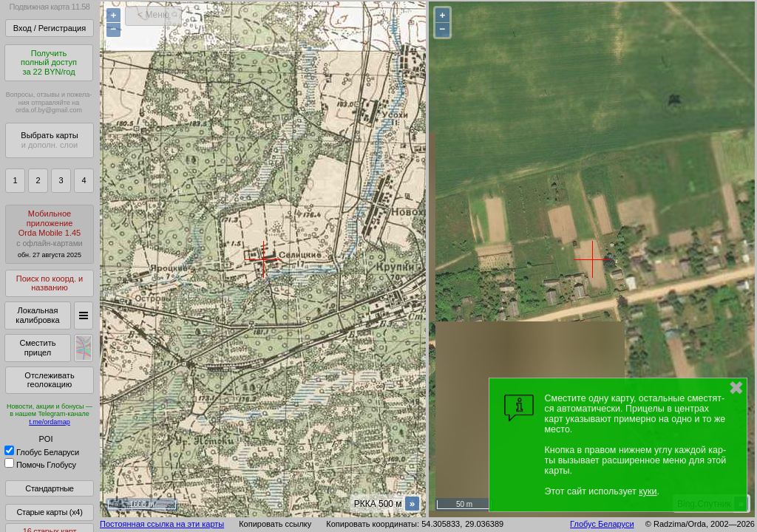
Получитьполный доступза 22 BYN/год (49, 62)
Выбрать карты (49, 140)
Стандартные (49, 488)
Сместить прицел (37, 348)
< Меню (153, 15)
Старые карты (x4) (49, 512)
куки (648, 491)
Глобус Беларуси (42, 452)
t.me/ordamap (50, 422)
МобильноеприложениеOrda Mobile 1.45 (50, 234)
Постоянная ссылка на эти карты (162, 524)
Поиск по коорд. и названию (50, 283)
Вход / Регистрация (50, 28)
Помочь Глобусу (40, 465)
